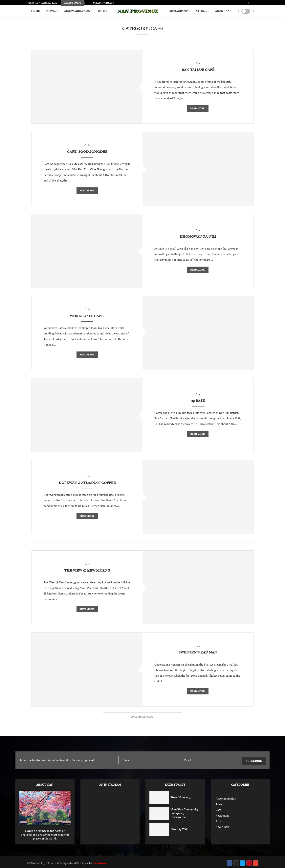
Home (35, 11)
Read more (197, 109)
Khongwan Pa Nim (198, 237)
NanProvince (100, 861)
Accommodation (77, 11)
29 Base (198, 401)
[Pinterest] (256, 3)
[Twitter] (251, 3)
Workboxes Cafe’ (87, 316)
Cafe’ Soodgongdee (87, 152)
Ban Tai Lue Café (198, 70)
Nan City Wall (179, 827)
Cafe (101, 11)
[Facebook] (248, 3)
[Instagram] (253, 3)
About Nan (223, 11)
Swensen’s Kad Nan (198, 652)
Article (201, 11)
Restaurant (178, 11)
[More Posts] (142, 717)
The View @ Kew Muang (87, 570)
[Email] (258, 3)
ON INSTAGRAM (110, 783)
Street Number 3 (180, 795)
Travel (51, 11)
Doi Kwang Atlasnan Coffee (87, 483)
